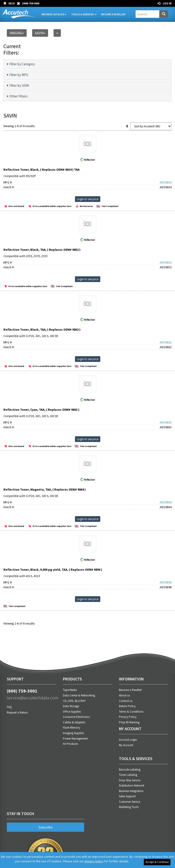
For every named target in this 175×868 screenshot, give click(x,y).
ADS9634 (166, 182)
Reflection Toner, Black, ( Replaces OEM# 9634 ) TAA (41, 170)
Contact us (126, 701)
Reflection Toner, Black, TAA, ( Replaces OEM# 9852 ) (42, 250)
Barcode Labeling (130, 770)
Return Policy (127, 706)
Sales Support (127, 796)
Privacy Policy (128, 717)
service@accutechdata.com (31, 698)
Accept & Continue (157, 862)
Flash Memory (71, 728)
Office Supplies (72, 712)
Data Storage (71, 706)
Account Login (128, 740)
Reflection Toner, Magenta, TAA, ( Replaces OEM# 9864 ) (45, 489)
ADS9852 (166, 262)
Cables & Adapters (74, 722)
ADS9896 (166, 582)
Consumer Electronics (76, 717)
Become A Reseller (113, 14)
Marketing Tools (129, 807)
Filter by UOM (18, 86)
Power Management (75, 739)
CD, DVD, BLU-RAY (74, 701)
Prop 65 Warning (129, 722)
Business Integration (131, 791)
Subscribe (46, 827)
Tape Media (70, 690)
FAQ (9, 707)
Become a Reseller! (130, 690)
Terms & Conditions (131, 712)
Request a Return (17, 712)
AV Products (70, 744)
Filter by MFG (18, 75)
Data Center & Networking (79, 695)
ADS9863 (166, 422)
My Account (126, 745)
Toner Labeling (128, 775)
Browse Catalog (54, 14)
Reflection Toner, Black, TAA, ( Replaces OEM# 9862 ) (42, 329)
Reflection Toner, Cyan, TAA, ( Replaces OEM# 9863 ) (41, 410)
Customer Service (130, 802)
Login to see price (88, 199)
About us (124, 695)
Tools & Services (84, 14)
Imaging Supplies (73, 733)
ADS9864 (166, 502)
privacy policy (94, 861)
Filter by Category (21, 64)
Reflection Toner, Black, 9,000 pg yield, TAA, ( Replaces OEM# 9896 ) (53, 570)
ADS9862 (166, 342)
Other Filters (17, 96)
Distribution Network (132, 786)
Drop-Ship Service (130, 780)
